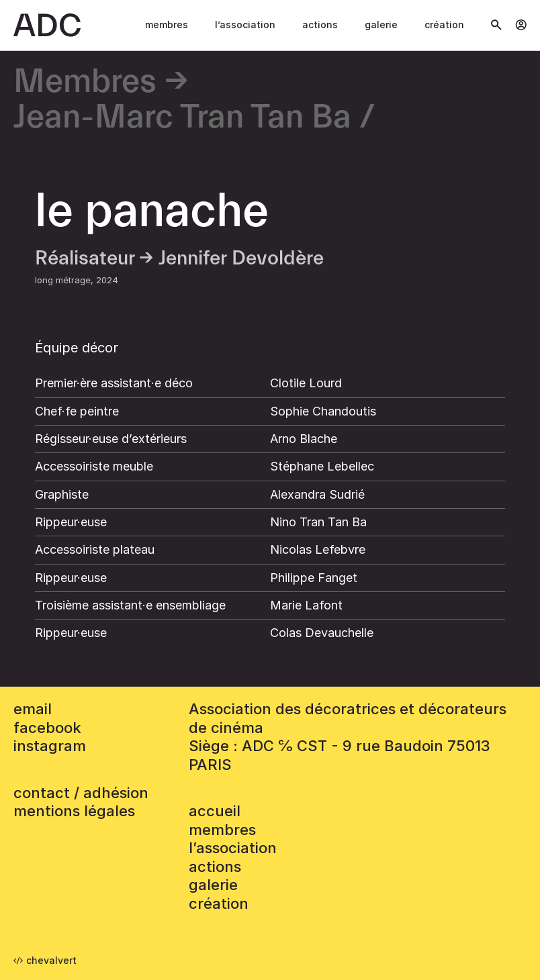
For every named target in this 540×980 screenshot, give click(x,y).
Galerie (381, 24)
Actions (320, 24)
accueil (215, 811)
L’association (245, 24)
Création (444, 24)
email (33, 709)
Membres (167, 24)
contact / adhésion (81, 793)
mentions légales (74, 811)
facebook (47, 728)
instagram (50, 746)
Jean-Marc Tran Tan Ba (182, 118)
